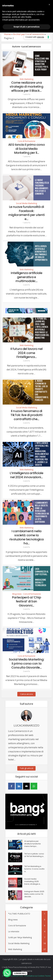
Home (7, 34)
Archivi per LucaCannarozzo (29, 34)
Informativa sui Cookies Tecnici (38, 976)
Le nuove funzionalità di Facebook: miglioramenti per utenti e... (26, 213)
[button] (49, 5)
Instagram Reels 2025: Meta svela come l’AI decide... (34, 894)
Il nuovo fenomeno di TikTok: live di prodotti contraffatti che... (26, 415)
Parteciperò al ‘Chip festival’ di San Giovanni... (26, 601)
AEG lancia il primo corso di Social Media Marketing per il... (27, 149)
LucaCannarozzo (26, 725)
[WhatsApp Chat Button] (7, 973)
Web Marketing (26, 79)
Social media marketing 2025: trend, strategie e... (33, 882)
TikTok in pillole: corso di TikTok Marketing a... (34, 855)
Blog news (17, 594)
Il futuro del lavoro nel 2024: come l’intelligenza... (26, 353)
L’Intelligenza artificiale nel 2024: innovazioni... (26, 475)
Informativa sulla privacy (13, 976)
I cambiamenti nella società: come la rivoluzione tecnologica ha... (26, 537)
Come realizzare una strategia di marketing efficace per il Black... (26, 87)
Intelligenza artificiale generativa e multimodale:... (26, 277)
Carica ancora (26, 694)
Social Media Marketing (26, 203)
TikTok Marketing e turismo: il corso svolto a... (34, 869)
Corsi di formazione (26, 141)
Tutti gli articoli (26, 768)
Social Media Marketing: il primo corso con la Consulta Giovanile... (27, 663)
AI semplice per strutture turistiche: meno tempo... (33, 844)
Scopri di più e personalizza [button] (26, 27)
